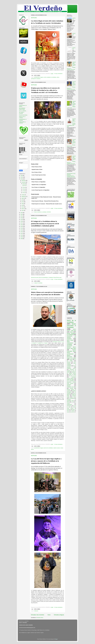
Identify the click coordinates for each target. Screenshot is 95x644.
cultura (58, 77)
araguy (68, 412)
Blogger (56, 639)
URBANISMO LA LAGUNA (22, 122)
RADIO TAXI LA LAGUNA (22, 117)
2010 (22, 235)
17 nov (24, 191)
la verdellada (71, 398)
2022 (22, 214)
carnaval (71, 388)
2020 (22, 218)
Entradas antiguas (59, 615)
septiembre (24, 196)
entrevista (69, 409)
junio (23, 202)
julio (22, 200)
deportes (69, 386)
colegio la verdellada (38, 283)
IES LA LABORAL (23, 111)
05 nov (24, 193)
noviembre (24, 182)
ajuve (71, 332)
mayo (23, 203)
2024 (22, 179)
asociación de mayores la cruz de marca (71, 371)
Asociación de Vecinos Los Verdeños (71, 337)
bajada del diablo (70, 380)
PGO (68, 402)
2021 (22, 216)
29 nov (24, 184)
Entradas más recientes (38, 615)
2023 (22, 213)
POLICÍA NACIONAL (23, 115)
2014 (22, 228)
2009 (22, 237)
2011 (22, 233)
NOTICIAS (34, 18)
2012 (22, 232)
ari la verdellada (70, 381)
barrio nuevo (70, 340)
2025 (22, 177)
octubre (23, 195)
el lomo (74, 397)
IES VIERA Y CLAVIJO (22, 113)
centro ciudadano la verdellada (50, 77)
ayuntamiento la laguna (39, 77)
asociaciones (72, 412)
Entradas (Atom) (40, 618)
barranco (69, 362)
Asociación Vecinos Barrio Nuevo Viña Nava (71, 347)
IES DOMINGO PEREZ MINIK (22, 109)
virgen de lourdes (71, 358)
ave (72, 402)
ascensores (69, 406)
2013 (22, 230)
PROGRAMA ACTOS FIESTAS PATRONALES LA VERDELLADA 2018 (71, 175)
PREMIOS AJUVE (71, 368)
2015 (22, 226)
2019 (22, 220)
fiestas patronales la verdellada (71, 326)
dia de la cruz (73, 376)
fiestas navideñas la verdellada (40, 212)
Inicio (49, 615)
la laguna (73, 411)
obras (68, 342)
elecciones (70, 357)
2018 (22, 221)
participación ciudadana (36, 79)
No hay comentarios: (59, 74)
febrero (23, 209)
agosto (23, 198)
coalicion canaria (57, 448)
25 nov (24, 187)
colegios (71, 360)
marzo (23, 207)
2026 (22, 175)
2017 (22, 223)
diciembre (24, 180)
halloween (36, 611)
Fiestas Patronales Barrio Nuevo (71, 351)
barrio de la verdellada (48, 448)
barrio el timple (73, 375)
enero (23, 210)
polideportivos (69, 405)
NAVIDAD (49, 212)
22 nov (24, 189)
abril (23, 205)
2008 (22, 239)
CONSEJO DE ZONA (71, 387)
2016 (22, 225)
